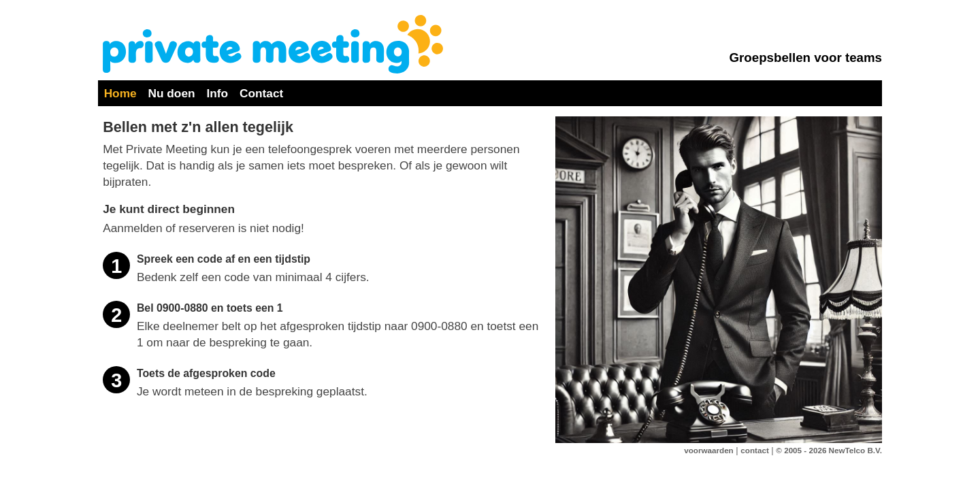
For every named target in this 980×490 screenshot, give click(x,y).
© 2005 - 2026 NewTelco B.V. (829, 450)
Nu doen (172, 93)
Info (217, 93)
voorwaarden (709, 450)
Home (120, 93)
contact (754, 450)
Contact (261, 93)
